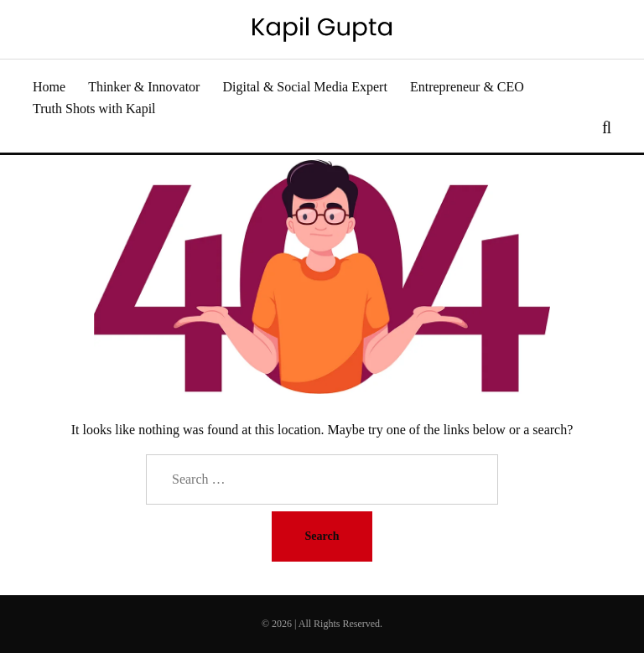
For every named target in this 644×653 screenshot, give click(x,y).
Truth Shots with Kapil (94, 109)
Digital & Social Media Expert (304, 87)
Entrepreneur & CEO (467, 87)
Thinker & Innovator (144, 87)
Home (49, 87)
